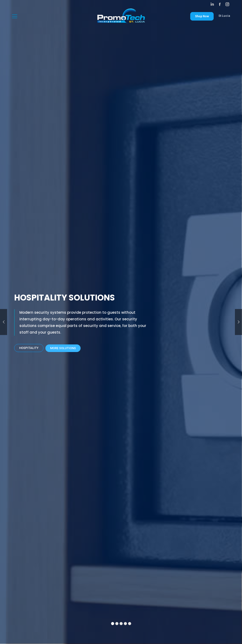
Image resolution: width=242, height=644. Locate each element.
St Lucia (224, 16)
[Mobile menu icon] (15, 16)
